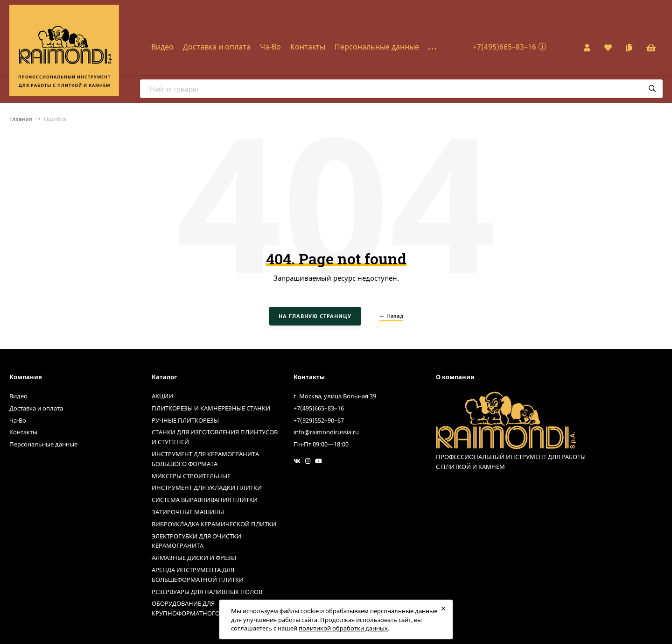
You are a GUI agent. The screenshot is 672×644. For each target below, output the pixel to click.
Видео (162, 47)
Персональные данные (377, 47)
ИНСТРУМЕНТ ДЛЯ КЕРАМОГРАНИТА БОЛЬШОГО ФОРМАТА (205, 459)
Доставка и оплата (217, 47)
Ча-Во (270, 47)
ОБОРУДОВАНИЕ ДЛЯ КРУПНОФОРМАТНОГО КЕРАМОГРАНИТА (212, 608)
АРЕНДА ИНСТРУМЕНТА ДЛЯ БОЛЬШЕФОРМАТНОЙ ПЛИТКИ (198, 575)
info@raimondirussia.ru (326, 432)
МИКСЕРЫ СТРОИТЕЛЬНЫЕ (191, 476)
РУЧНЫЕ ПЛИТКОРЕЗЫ (185, 420)
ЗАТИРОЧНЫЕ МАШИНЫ (188, 512)
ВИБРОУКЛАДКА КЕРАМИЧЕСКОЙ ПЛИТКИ (214, 524)
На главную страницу (315, 316)
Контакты (308, 47)
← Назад (391, 316)
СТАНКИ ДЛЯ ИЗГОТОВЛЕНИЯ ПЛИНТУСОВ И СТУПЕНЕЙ (215, 437)
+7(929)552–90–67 (319, 420)
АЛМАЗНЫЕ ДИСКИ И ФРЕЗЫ (194, 558)
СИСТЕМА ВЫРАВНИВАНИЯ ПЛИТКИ (205, 500)
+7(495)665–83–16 (504, 47)
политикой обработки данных (343, 628)
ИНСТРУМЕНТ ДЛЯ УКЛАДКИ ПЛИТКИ (207, 488)
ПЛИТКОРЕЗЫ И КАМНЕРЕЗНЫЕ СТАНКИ (211, 408)
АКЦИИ (162, 396)
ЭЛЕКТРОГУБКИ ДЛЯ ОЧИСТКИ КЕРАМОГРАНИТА (196, 541)
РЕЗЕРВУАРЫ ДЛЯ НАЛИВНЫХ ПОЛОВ (207, 592)
